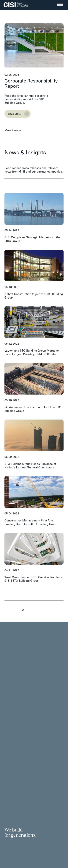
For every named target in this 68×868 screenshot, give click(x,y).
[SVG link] (17, 5)
